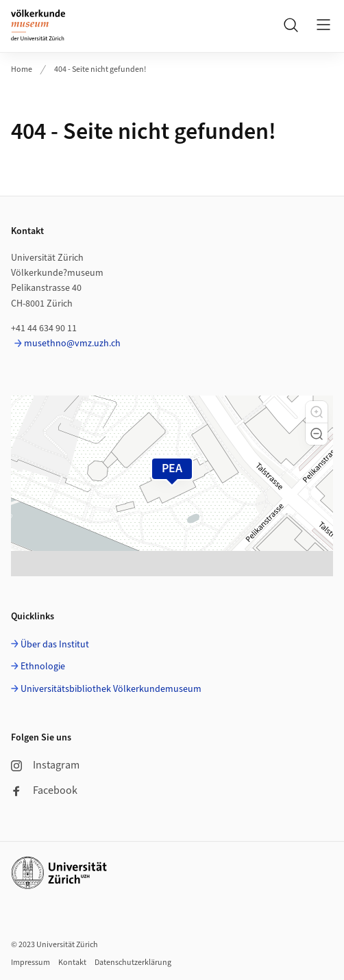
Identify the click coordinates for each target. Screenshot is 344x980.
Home (22, 69)
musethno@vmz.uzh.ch (72, 344)
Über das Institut (55, 645)
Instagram (45, 765)
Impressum (30, 963)
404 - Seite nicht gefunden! (100, 69)
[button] (317, 412)
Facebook (44, 790)
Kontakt (72, 963)
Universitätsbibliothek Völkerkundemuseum (111, 689)
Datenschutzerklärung (133, 963)
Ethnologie (43, 667)
